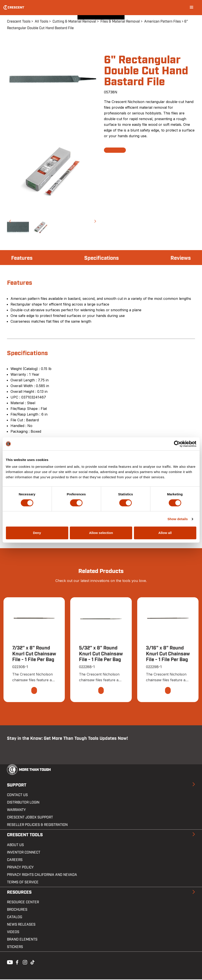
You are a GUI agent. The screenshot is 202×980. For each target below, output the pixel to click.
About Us (15, 845)
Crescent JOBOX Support (30, 818)
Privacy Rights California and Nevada (42, 875)
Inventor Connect (24, 853)
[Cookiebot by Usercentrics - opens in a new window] (177, 444)
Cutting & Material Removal (74, 21)
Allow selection (101, 533)
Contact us (17, 796)
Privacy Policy (20, 868)
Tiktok (32, 962)
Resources (19, 893)
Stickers (15, 948)
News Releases (21, 925)
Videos (13, 933)
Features (24, 258)
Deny (37, 533)
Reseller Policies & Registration (37, 825)
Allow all (165, 533)
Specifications (102, 258)
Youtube (9, 962)
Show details (178, 519)
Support (17, 786)
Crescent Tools (19, 21)
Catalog (15, 918)
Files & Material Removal (120, 21)
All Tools (41, 21)
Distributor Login (23, 803)
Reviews (179, 258)
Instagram (25, 962)
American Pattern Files (162, 21)
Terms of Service (23, 883)
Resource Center (23, 903)
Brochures (17, 910)
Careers (15, 860)
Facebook (17, 962)
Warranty (16, 811)
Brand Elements (22, 940)
